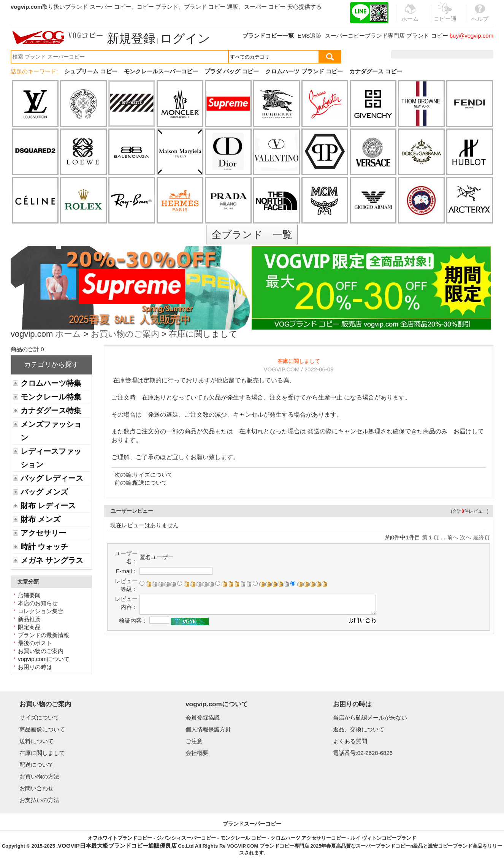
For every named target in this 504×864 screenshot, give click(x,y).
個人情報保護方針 (208, 729)
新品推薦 (29, 619)
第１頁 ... (434, 537)
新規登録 (131, 38)
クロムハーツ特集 (51, 383)
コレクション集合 (41, 611)
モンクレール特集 (51, 397)
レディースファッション (51, 458)
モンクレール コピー (243, 838)
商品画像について (42, 729)
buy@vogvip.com (472, 36)
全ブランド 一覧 (252, 235)
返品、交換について (359, 729)
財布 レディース (48, 506)
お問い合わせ (36, 788)
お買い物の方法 (39, 776)
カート (476, 54)
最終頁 (481, 537)
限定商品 (29, 627)
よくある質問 (350, 741)
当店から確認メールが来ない (370, 717)
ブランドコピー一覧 (268, 36)
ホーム (68, 335)
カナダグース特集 (51, 411)
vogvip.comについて (44, 659)
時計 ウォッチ (44, 547)
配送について (150, 483)
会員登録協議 (203, 717)
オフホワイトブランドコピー (120, 838)
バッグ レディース (52, 478)
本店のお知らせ (38, 603)
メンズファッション (51, 431)
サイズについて (153, 475)
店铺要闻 (29, 595)
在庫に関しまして (42, 753)
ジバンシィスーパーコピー (186, 838)
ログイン (185, 38)
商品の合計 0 (27, 349)
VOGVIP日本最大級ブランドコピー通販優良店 (117, 846)
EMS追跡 (310, 36)
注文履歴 (411, 54)
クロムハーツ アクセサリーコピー (308, 838)
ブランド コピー (427, 36)
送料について (36, 741)
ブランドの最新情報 (44, 635)
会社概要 (197, 753)
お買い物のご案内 (125, 335)
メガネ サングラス (52, 560)
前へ (453, 537)
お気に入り (445, 54)
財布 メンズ (40, 519)
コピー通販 (445, 17)
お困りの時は (35, 667)
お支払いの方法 (39, 800)
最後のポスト (35, 643)
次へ (466, 537)
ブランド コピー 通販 (211, 7)
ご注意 (194, 741)
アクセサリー (43, 533)
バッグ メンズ (44, 492)
